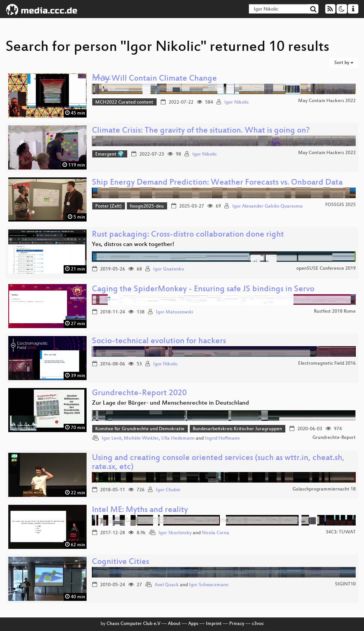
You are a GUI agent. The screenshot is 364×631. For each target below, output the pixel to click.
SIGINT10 (345, 584)
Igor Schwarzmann (209, 585)
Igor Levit (112, 438)
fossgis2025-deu (147, 206)
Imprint (214, 624)
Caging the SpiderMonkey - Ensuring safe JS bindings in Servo (203, 290)
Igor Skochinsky (175, 533)
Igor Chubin (168, 490)
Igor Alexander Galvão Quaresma (267, 206)
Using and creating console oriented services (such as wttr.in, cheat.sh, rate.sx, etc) (218, 463)
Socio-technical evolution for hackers (159, 341)
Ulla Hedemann (178, 438)
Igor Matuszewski (174, 312)
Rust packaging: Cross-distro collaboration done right (188, 235)
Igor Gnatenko (169, 269)
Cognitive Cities (120, 562)
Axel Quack (167, 585)
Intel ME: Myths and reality (140, 510)
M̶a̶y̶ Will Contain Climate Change (154, 79)
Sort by (344, 63)
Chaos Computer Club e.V (133, 624)
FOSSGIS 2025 (340, 205)
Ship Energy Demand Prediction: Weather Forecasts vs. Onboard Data (217, 183)
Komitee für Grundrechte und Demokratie (140, 429)
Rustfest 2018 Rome (335, 312)
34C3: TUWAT (341, 532)
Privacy (237, 624)
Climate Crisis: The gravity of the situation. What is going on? (201, 131)
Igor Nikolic (237, 102)
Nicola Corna (216, 533)
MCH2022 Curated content (124, 102)
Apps (193, 624)
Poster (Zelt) (108, 206)
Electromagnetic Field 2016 (327, 364)
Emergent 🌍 (110, 154)
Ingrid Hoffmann (222, 438)
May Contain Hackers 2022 (327, 101)
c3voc (258, 624)
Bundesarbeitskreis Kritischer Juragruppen (237, 429)
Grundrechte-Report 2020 (139, 393)
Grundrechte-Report (334, 438)
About (174, 624)
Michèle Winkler (141, 438)
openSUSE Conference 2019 (326, 269)
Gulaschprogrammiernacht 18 (324, 489)
